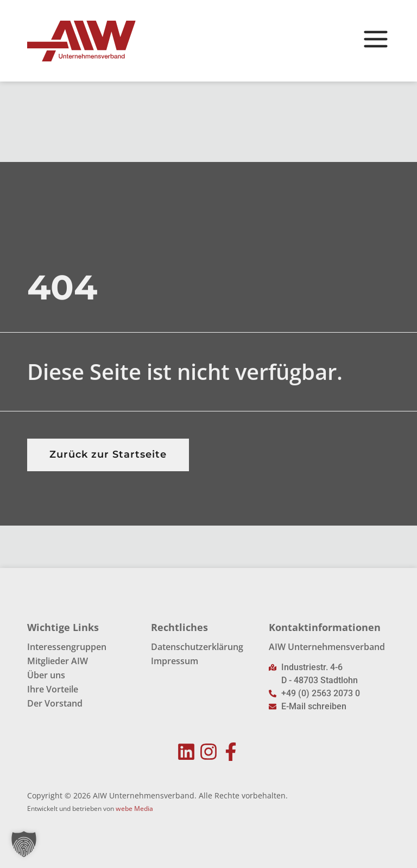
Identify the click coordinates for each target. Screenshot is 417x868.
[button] (24, 844)
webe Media (134, 808)
